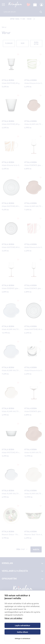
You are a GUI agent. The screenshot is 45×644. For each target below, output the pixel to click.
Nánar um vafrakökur (13, 618)
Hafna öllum (23, 632)
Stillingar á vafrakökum (22, 638)
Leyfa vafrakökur (22, 625)
